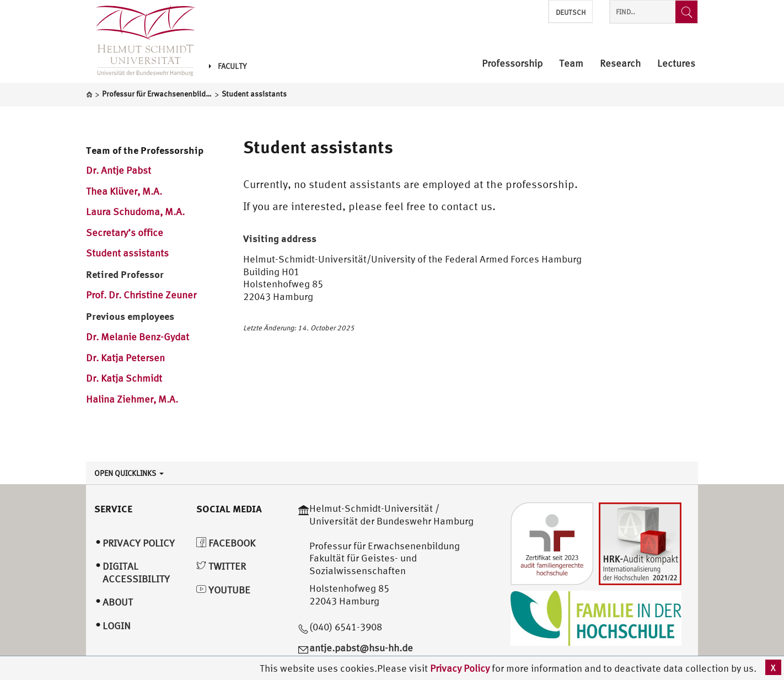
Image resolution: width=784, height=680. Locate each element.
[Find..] (686, 12)
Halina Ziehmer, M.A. (132, 399)
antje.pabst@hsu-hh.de (361, 648)
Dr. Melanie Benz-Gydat (138, 337)
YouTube (223, 590)
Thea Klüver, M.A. (124, 191)
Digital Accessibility (136, 572)
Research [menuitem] (620, 64)
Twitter (221, 566)
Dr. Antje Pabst (119, 170)
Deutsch (571, 12)
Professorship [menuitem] (512, 64)
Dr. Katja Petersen (125, 358)
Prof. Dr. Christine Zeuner (141, 295)
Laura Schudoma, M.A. (135, 212)
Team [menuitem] (571, 64)
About (118, 602)
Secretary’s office (125, 232)
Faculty (228, 66)
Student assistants (128, 253)
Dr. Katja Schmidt (124, 378)
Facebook (226, 543)
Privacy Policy (461, 668)
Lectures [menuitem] (676, 64)
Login (117, 626)
